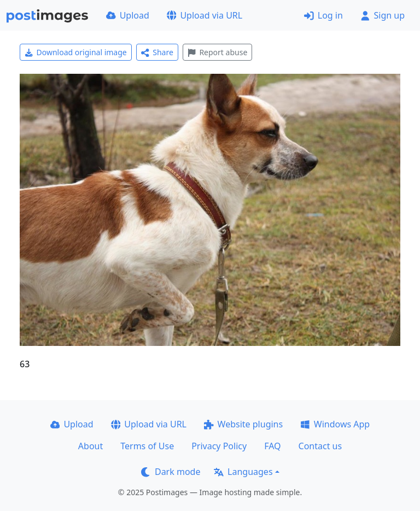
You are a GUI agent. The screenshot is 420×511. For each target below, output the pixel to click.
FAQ (272, 446)
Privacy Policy (219, 446)
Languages (243, 472)
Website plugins (243, 424)
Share (157, 52)
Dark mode (171, 472)
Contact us (320, 446)
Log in (323, 15)
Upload (128, 15)
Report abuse (217, 52)
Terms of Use (147, 446)
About (91, 446)
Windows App (335, 424)
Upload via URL (205, 15)
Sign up (383, 15)
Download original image (76, 52)
